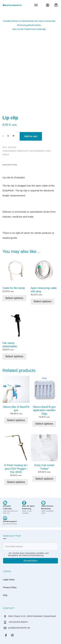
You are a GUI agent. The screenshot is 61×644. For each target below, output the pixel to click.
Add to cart (31, 135)
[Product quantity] (8, 134)
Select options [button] (14, 296)
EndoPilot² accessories (31, 149)
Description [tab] (10, 163)
